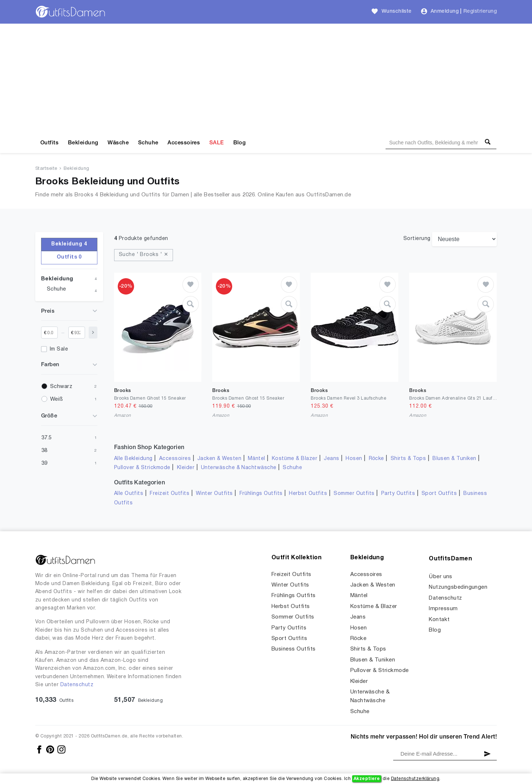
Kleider (186, 468)
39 (45, 463)
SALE (217, 143)
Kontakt (439, 620)
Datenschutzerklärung (415, 779)
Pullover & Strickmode (142, 468)
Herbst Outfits (308, 494)
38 (45, 451)
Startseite (46, 169)
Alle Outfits (129, 494)
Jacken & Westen (219, 459)
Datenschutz (77, 685)
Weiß (57, 399)
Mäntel (257, 459)
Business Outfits (294, 649)
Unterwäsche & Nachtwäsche (239, 468)
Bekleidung (83, 143)
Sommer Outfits (354, 494)
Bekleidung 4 (69, 244)
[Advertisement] (266, 78)
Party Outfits (398, 494)
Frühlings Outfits (261, 494)
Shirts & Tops (408, 459)
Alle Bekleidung (133, 459)
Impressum (443, 609)
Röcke (376, 459)
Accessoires (184, 143)
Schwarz (61, 387)
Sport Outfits (439, 494)
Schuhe (148, 143)
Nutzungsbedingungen (458, 587)
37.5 (47, 438)
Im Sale (59, 349)
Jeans (331, 459)
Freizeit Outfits (170, 494)
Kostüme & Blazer (295, 459)
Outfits (49, 143)
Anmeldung (445, 11)
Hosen (354, 459)
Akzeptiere (367, 779)
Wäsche (118, 143)
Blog (240, 143)
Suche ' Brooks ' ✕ (144, 255)
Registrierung (480, 11)
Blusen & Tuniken (454, 459)
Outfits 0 (69, 257)
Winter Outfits (214, 494)
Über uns (441, 577)
